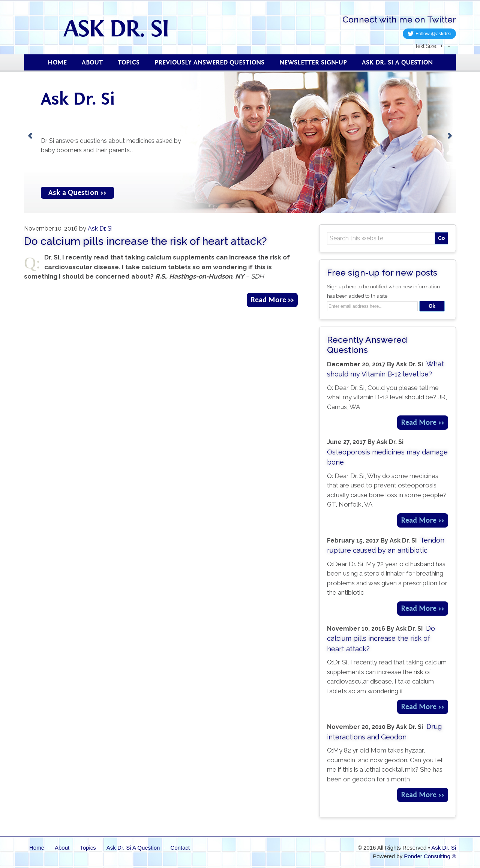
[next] (450, 136)
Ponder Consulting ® (430, 856)
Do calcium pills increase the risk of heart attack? (145, 241)
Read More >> (272, 300)
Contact (180, 848)
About (62, 848)
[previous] (30, 136)
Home (37, 848)
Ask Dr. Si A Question (133, 848)
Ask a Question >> (77, 193)
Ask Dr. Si (128, 28)
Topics (88, 848)
